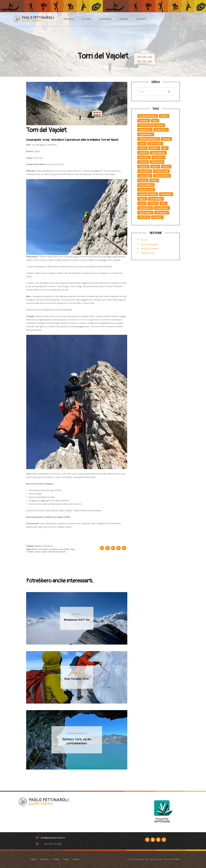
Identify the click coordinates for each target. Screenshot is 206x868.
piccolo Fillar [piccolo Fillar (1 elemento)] (161, 171)
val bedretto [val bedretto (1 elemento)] (145, 208)
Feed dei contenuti (149, 244)
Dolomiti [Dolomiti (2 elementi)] (154, 148)
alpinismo (34, 549)
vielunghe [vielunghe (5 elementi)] (144, 217)
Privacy (33, 859)
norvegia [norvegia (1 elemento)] (143, 167)
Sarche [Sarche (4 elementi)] (142, 199)
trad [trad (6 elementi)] (163, 204)
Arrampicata (48, 546)
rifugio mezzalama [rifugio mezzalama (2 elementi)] (148, 194)
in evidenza (53, 549)
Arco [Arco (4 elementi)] (155, 121)
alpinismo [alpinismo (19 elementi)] (144, 121)
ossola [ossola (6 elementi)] (166, 167)
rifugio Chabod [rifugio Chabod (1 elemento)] (146, 190)
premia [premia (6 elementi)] (154, 181)
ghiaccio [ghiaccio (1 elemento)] (143, 153)
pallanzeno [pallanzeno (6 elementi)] (145, 171)
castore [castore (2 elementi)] (166, 139)
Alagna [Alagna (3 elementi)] (164, 116)
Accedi (144, 240)
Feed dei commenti (150, 249)
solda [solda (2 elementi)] (142, 204)
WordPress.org (148, 253)
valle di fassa (53, 552)
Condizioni (44, 859)
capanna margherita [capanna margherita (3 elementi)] (149, 139)
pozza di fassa (64, 549)
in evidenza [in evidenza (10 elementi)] (158, 158)
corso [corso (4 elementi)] (142, 144)
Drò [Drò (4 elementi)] (165, 148)
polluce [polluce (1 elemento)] (143, 181)
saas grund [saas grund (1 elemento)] (166, 194)
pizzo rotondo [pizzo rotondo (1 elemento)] (162, 176)
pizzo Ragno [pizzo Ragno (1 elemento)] (145, 176)
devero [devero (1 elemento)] (142, 148)
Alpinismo (38, 546)
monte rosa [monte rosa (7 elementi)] (157, 162)
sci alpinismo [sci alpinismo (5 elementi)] (156, 199)
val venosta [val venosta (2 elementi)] (162, 213)
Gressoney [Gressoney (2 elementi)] (144, 158)
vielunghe (62, 552)
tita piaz (38, 552)
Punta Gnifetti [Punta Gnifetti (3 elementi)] (146, 185)
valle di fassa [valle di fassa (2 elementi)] (162, 208)
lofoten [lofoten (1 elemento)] (143, 162)
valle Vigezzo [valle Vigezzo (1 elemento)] (145, 213)
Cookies (56, 859)
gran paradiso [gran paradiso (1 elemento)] (158, 153)
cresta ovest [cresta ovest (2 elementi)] (155, 144)
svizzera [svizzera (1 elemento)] (153, 204)
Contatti (76, 859)
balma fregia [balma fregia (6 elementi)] (161, 130)
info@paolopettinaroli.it (53, 838)
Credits (66, 859)
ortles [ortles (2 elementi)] (155, 167)
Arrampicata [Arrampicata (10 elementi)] (145, 130)
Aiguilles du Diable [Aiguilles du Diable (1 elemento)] (148, 116)
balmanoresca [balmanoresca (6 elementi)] (146, 134)
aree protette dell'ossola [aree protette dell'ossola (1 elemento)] (151, 125)
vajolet (44, 552)
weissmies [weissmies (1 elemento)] (157, 217)
